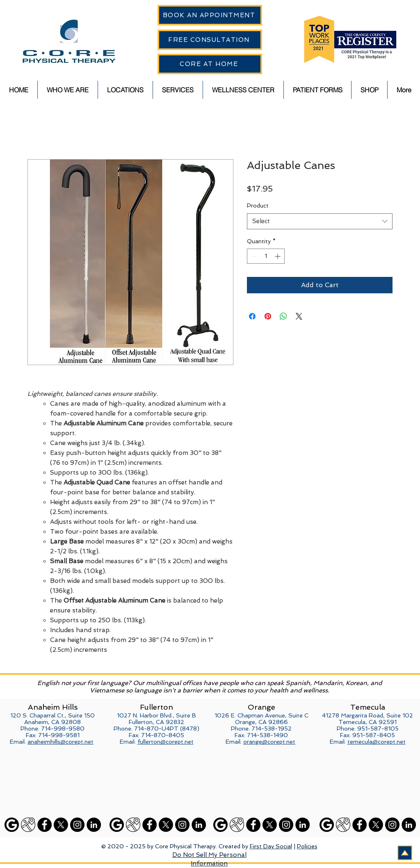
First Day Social (271, 846)
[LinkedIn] (94, 825)
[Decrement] (253, 256)
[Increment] (278, 256)
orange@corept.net (269, 742)
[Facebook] (45, 825)
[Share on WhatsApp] (283, 316)
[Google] (12, 825)
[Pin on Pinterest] (268, 316)
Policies (307, 846)
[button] (68, 90)
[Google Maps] (28, 825)
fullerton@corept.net (165, 742)
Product (258, 206)
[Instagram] (77, 825)
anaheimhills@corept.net (60, 742)
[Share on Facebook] (252, 316)
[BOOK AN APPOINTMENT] (210, 15)
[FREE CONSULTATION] (210, 40)
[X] (61, 825)
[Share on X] (299, 316)
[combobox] (320, 221)
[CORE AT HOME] (210, 64)
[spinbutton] (266, 256)
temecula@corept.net (377, 742)
